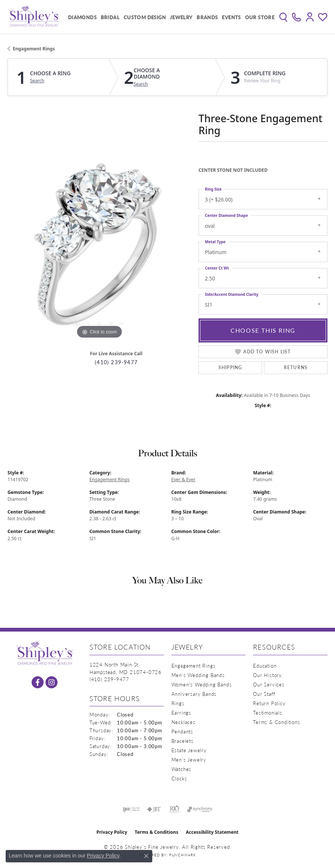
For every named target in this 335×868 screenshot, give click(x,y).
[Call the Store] (109, 679)
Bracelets (183, 741)
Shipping (230, 367)
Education (265, 666)
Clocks (179, 778)
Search (37, 81)
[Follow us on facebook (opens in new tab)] (38, 682)
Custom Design (145, 17)
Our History (268, 675)
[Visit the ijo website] (131, 809)
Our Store (260, 17)
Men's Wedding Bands (198, 675)
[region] (99, 249)
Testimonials (268, 713)
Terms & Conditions (277, 722)
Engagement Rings (34, 49)
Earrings (181, 713)
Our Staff (264, 694)
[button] (283, 17)
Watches (182, 769)
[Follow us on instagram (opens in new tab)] (52, 682)
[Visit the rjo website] (174, 809)
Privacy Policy (112, 832)
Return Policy (269, 703)
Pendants (182, 731)
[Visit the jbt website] (154, 809)
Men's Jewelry (189, 760)
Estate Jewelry (189, 750)
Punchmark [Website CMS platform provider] (183, 855)
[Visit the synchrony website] (200, 809)
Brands (207, 17)
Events (231, 17)
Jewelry (181, 17)
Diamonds (82, 17)
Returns (296, 367)
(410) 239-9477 (116, 362)
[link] (296, 17)
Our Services (269, 684)
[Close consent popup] (146, 856)
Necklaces (183, 722)
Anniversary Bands (194, 694)
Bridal (110, 17)
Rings (178, 703)
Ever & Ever (183, 479)
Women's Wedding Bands (202, 684)
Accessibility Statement (212, 832)
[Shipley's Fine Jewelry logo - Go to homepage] (34, 17)
